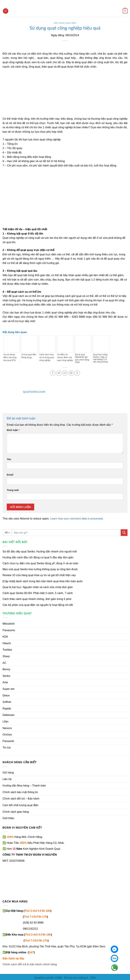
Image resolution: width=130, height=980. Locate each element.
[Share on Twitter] (59, 373)
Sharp (6, 656)
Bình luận (13, 430)
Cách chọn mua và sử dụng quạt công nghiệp (47, 357)
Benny (6, 669)
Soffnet (7, 702)
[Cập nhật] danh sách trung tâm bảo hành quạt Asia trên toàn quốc (43, 581)
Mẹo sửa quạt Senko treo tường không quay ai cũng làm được (40, 569)
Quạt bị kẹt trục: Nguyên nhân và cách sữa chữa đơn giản (38, 587)
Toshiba (7, 650)
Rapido (7, 709)
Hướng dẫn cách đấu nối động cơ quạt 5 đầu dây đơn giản (38, 557)
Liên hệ (7, 779)
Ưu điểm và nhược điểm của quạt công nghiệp (65, 357)
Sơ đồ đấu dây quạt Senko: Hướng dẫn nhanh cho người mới (40, 552)
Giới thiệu (8, 818)
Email (10, 475)
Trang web (13, 490)
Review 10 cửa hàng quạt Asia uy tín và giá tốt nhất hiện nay (39, 575)
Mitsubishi (9, 624)
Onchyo (7, 735)
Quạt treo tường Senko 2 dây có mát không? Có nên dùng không (100, 358)
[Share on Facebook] (53, 373)
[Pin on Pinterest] (71, 373)
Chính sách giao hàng (16, 812)
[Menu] (6, 11)
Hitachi (7, 643)
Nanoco (7, 728)
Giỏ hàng (8, 773)
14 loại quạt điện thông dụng (29, 356)
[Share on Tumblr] (77, 373)
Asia (5, 682)
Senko (6, 676)
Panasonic (9, 630)
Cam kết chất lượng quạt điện (20, 805)
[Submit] (124, 533)
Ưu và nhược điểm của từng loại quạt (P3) (10, 357)
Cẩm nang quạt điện (65, 23)
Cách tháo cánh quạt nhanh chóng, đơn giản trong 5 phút (37, 599)
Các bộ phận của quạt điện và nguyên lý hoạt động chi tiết (38, 605)
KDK (5, 637)
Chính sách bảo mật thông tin (20, 792)
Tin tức (7, 748)
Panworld (8, 741)
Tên (9, 459)
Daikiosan (8, 715)
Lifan (6, 722)
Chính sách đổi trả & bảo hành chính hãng (30, 964)
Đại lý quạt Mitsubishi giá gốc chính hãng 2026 (82, 358)
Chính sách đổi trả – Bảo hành (21, 799)
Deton (6, 695)
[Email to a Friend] (65, 373)
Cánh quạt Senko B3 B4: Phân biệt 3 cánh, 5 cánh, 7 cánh (38, 593)
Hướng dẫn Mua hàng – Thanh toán (24, 786)
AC (4, 663)
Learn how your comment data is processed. (77, 519)
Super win (9, 689)
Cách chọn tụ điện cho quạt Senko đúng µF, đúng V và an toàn (40, 563)
